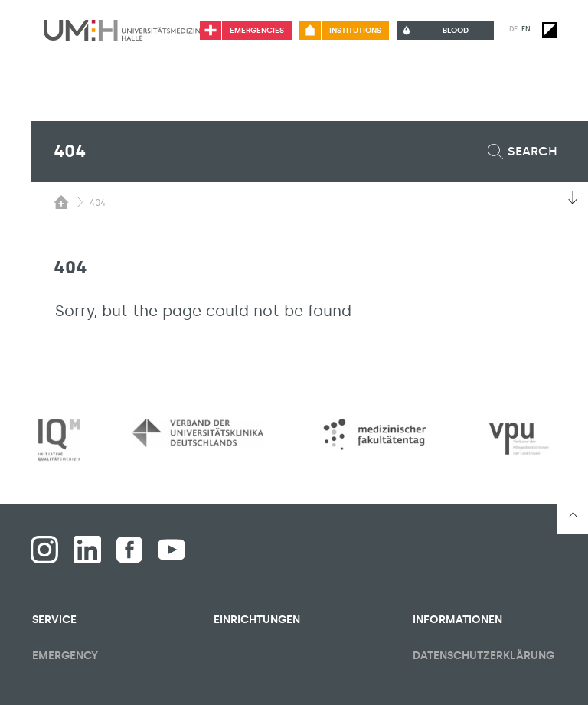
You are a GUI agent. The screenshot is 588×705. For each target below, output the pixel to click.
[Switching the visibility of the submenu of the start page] (61, 202)
